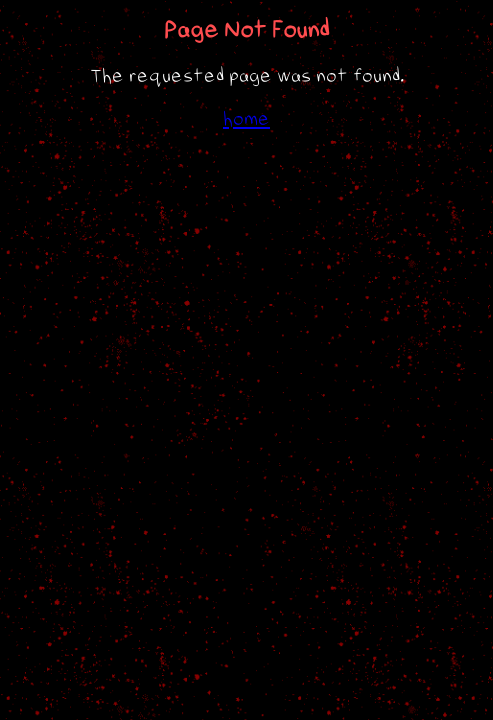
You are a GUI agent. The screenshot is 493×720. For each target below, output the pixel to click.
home (246, 119)
